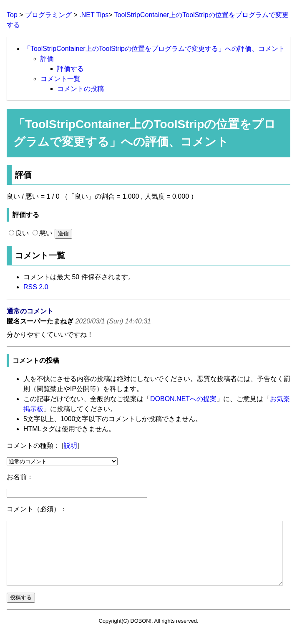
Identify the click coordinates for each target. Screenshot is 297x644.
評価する (70, 69)
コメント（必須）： (37, 509)
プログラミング (48, 15)
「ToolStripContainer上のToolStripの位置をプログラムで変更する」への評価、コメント (154, 49)
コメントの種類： (33, 446)
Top (12, 15)
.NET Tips (94, 15)
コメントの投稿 (81, 89)
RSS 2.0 (36, 287)
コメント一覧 (60, 79)
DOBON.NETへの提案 (183, 399)
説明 (70, 446)
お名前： (20, 477)
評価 (47, 59)
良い (19, 233)
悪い (43, 233)
